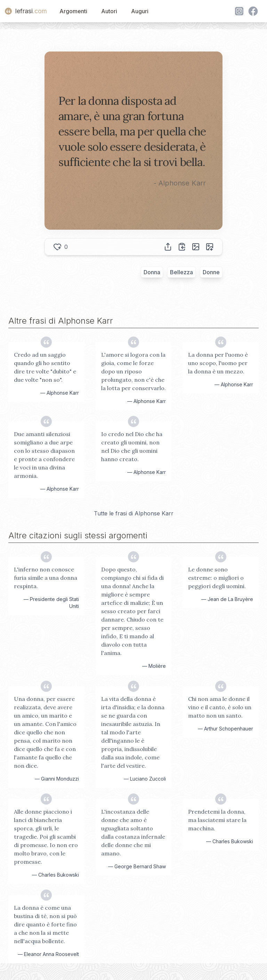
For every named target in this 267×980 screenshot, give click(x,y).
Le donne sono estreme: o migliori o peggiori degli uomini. (217, 578)
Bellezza (181, 272)
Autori (109, 11)
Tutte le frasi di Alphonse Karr (134, 513)
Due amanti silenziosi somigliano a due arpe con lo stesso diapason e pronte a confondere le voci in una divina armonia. (44, 455)
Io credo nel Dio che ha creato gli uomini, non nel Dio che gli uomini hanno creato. (132, 446)
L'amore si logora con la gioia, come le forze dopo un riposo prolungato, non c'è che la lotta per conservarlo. (133, 371)
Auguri (140, 11)
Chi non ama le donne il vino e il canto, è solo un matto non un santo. (220, 707)
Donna (152, 272)
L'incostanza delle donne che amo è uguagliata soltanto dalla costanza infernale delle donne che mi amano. (133, 832)
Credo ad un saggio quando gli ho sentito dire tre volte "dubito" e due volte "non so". (45, 367)
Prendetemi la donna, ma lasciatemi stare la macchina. (217, 820)
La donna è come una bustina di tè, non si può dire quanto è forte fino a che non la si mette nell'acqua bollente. (45, 924)
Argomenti (73, 11)
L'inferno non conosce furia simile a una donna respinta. (46, 578)
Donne (211, 272)
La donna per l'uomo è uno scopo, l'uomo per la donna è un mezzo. (218, 363)
